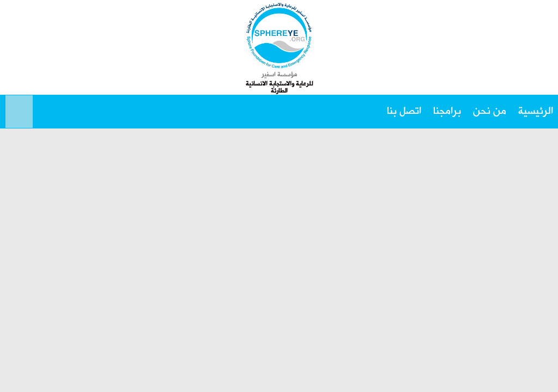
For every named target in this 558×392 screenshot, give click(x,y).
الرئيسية (536, 111)
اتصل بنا (404, 111)
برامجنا (447, 111)
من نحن (490, 111)
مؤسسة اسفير (279, 75)
